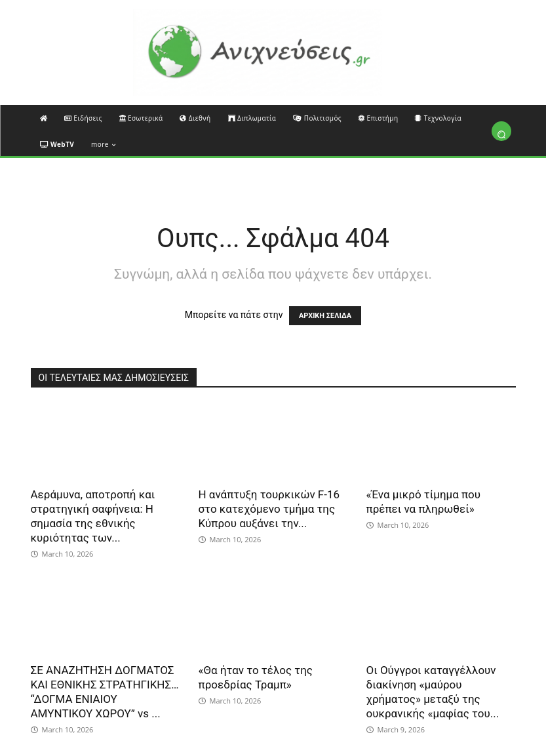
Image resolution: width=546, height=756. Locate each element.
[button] (501, 134)
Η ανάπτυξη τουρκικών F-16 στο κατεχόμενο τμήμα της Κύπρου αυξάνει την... (269, 509)
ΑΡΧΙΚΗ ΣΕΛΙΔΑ (325, 316)
